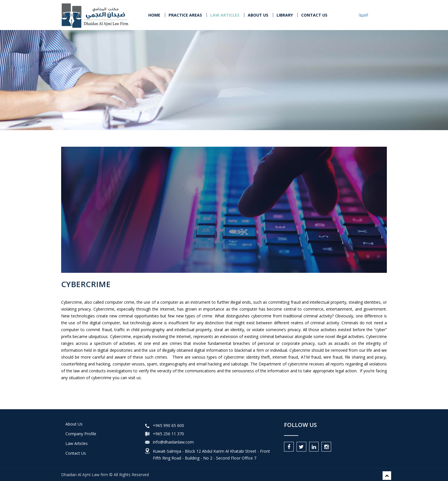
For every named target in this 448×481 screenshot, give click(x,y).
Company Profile (81, 434)
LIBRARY (285, 15)
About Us (258, 15)
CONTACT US (314, 15)
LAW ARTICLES (225, 15)
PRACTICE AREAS (185, 15)
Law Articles (77, 443)
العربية (363, 15)
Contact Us (76, 453)
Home (154, 15)
